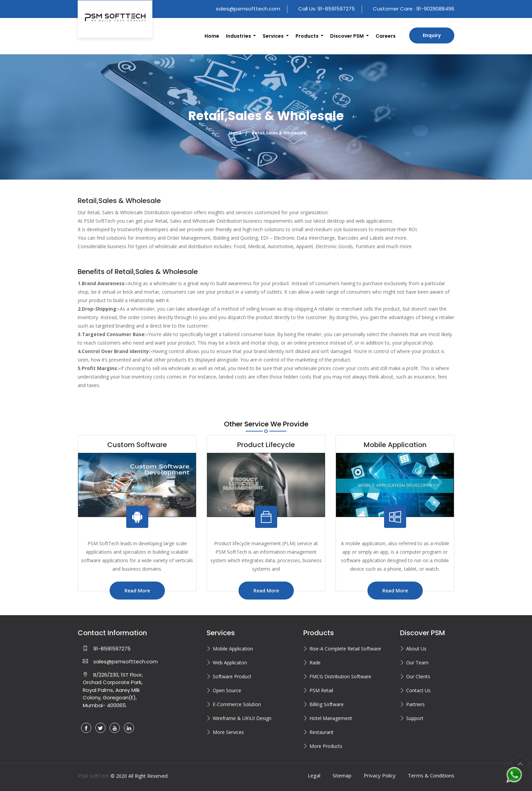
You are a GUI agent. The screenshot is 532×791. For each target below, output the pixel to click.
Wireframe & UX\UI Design (242, 718)
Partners (415, 704)
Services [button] (274, 36)
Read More (137, 591)
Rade (315, 663)
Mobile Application (233, 649)
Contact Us (418, 690)
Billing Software (327, 704)
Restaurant (321, 732)
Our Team (417, 663)
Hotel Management (331, 718)
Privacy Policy (380, 775)
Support (415, 718)
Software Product (232, 676)
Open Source (227, 690)
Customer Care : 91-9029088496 (414, 9)
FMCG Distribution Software (340, 676)
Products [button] (308, 36)
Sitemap (342, 775)
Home (212, 36)
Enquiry (432, 35)
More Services (228, 732)
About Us (416, 649)
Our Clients (418, 676)
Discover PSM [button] (347, 36)
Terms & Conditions (431, 775)
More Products (326, 746)
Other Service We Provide (266, 424)
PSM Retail (321, 690)
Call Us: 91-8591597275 (327, 9)
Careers (386, 36)
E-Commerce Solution (237, 704)
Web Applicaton (230, 663)
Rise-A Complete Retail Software (345, 649)
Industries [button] (239, 36)
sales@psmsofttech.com (248, 9)
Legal (314, 775)
